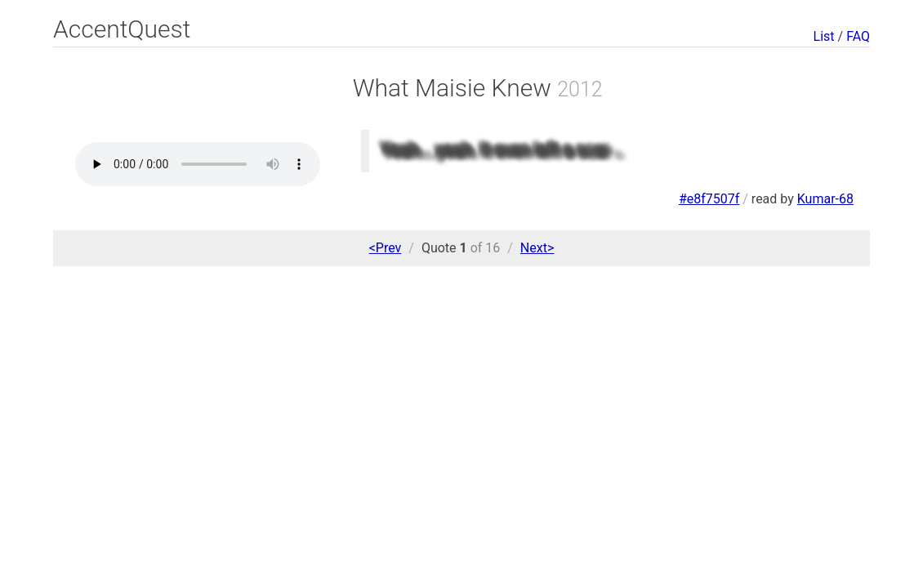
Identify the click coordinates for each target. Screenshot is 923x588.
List (824, 36)
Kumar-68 (825, 199)
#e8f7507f (709, 199)
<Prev (386, 248)
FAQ (858, 36)
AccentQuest (122, 29)
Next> (537, 248)
